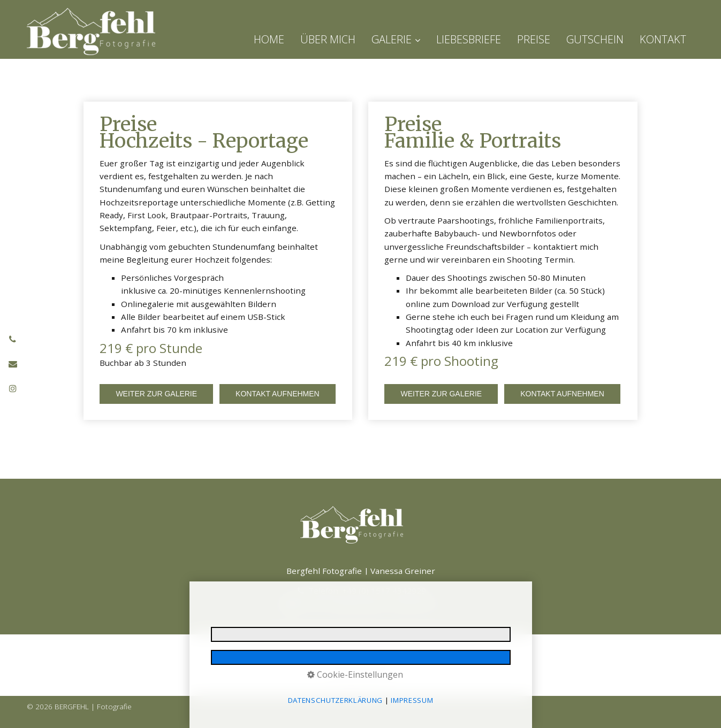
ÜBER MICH (328, 39)
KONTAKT (663, 39)
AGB (471, 653)
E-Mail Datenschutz (383, 653)
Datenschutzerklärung (317, 653)
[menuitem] (273, 39)
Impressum (261, 653)
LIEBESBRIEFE (469, 39)
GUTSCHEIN (595, 39)
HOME (269, 39)
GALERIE (396, 39)
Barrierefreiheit (439, 653)
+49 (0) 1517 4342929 (384, 591)
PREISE (534, 39)
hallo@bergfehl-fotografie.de (382, 604)
